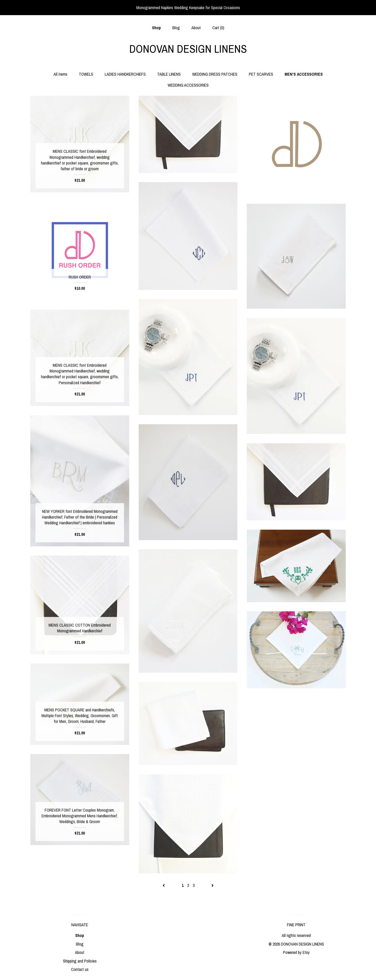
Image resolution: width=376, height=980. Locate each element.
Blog (176, 28)
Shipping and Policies (80, 961)
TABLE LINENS (169, 74)
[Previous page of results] (164, 885)
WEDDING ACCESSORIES (188, 85)
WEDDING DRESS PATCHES (215, 74)
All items (60, 74)
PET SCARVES (261, 74)
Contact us (80, 969)
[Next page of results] (213, 885)
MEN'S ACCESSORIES (304, 74)
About (196, 28)
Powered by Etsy (296, 952)
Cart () (218, 28)
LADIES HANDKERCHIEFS (125, 74)
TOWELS (86, 74)
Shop (156, 28)
